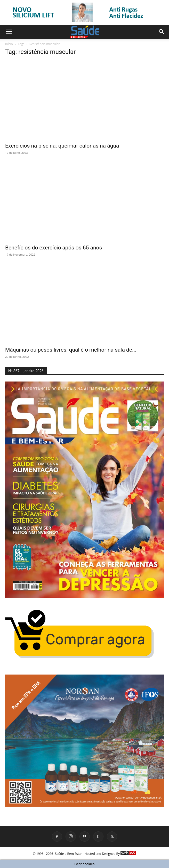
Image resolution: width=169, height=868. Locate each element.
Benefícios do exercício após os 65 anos (54, 248)
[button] (9, 32)
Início (9, 44)
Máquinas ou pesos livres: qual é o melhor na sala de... (71, 350)
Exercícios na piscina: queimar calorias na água (62, 146)
